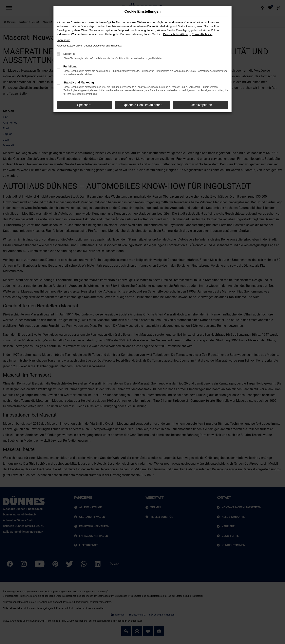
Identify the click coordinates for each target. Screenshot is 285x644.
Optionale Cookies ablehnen (142, 105)
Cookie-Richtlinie (202, 34)
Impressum (63, 40)
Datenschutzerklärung (177, 34)
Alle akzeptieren (201, 105)
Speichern (84, 105)
